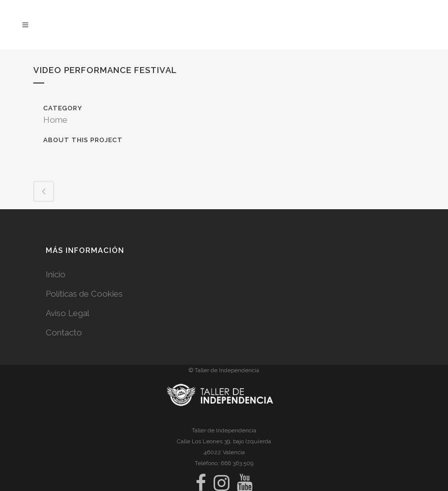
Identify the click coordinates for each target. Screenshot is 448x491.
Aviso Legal (68, 313)
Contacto (64, 332)
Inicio (56, 274)
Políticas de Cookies (84, 294)
